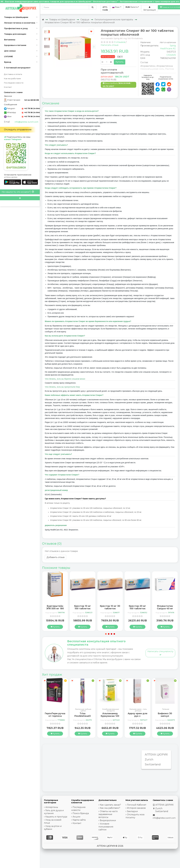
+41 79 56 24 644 (31, 108)
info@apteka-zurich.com (26, 122)
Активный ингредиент (17, 68)
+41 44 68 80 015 (31, 100)
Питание (166, 709)
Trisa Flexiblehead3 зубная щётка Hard (83, 717)
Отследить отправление (18, 130)
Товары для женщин (15, 34)
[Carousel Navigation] (75, 45)
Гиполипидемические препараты (114, 20)
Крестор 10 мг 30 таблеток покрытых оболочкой (110, 610)
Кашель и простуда (56, 817)
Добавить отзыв (56, 557)
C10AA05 (171, 55)
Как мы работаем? (110, 808)
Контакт (8, 87)
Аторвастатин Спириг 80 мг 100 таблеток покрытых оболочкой (80, 22)
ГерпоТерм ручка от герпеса (55, 715)
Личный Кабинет (137, 805)
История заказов (136, 808)
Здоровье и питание (15, 45)
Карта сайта (79, 820)
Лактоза (169, 69)
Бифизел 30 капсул (165, 715)
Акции (76, 817)
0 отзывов (120, 42)
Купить (120, 62)
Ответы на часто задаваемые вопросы (108, 814)
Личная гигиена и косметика (20, 23)
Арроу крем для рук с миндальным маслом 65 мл (138, 717)
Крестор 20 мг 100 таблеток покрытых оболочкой (137, 610)
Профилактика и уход (16, 28)
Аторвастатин (148, 66)
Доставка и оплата (13, 74)
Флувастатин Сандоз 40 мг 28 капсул (165, 609)
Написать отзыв (110, 45)
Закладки (132, 811)
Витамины (10, 40)
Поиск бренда (81, 813)
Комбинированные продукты (111, 710)
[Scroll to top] (20, 198)
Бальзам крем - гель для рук (138, 710)
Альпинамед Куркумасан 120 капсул (110, 716)
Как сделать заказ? (110, 805)
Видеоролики (108, 820)
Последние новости (14, 83)
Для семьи (10, 51)
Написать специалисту (160, 653)
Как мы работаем (12, 79)
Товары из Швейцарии (16, 17)
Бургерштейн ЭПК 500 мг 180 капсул (55, 609)
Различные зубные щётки (83, 710)
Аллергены (52, 807)
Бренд (8, 62)
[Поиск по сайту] (93, 7)
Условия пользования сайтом (106, 827)
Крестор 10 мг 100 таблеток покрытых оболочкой (83, 610)
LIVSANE (8, 56)
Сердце (85, 20)
